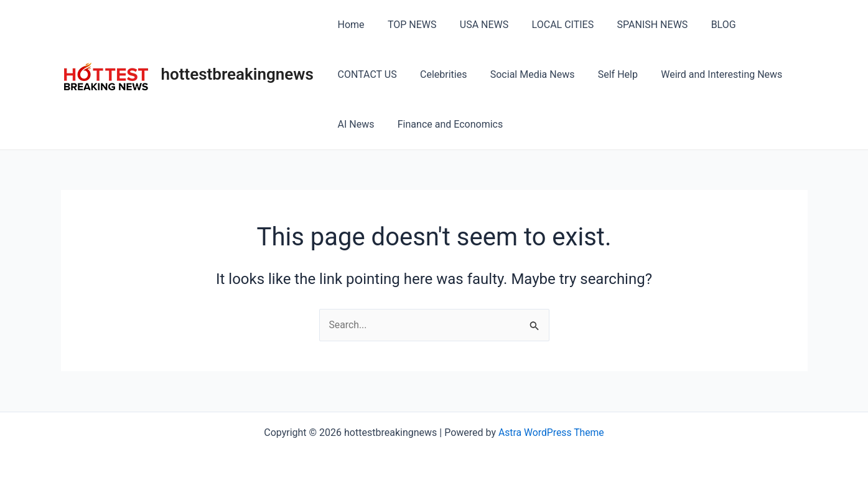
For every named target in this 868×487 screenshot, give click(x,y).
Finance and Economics (389, 124)
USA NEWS (476, 25)
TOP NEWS (407, 25)
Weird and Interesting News (628, 74)
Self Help (527, 74)
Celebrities (359, 74)
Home (349, 25)
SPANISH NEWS (638, 25)
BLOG (705, 25)
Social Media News (445, 74)
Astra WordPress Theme (551, 433)
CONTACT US (767, 25)
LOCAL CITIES (551, 25)
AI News (726, 74)
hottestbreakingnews (237, 74)
